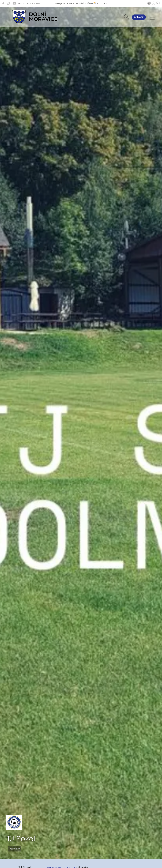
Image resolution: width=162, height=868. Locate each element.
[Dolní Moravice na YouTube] (14, 3)
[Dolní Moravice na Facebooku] (3, 3)
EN (154, 3)
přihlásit (139, 17)
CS (149, 3)
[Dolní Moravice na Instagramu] (8, 3)
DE (158, 3)
